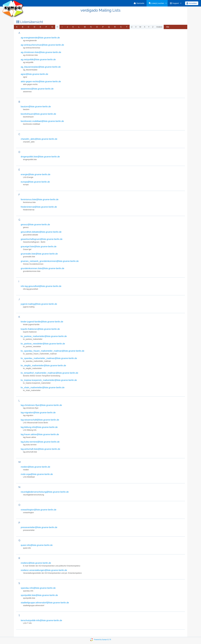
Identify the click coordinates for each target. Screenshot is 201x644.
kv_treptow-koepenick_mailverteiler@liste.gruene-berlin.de (49, 380)
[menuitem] (139, 3)
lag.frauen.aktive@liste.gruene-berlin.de (40, 434)
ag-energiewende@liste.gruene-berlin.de (40, 38)
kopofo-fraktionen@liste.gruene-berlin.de (40, 329)
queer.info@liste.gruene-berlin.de (37, 545)
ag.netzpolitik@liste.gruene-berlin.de (38, 59)
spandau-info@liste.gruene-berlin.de (38, 588)
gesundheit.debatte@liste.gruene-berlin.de (41, 232)
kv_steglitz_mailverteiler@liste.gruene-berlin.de (43, 365)
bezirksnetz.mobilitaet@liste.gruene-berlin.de (42, 121)
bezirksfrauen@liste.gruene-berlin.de (39, 114)
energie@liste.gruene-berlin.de (36, 174)
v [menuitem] (136, 27)
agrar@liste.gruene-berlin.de (35, 74)
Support (174, 3)
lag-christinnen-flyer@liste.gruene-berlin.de (41, 405)
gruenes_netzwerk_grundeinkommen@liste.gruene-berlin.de (50, 261)
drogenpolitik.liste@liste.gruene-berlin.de (40, 157)
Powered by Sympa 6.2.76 (103, 640)
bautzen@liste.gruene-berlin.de (36, 106)
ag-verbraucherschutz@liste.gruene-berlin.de (42, 45)
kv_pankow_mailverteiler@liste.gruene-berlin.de (44, 336)
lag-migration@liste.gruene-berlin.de (38, 412)
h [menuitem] (57, 27)
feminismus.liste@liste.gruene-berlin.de (40, 199)
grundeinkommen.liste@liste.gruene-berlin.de (43, 268)
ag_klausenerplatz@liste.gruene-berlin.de (41, 67)
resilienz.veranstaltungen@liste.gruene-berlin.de (44, 570)
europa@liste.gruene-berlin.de (35, 182)
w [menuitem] (140, 27)
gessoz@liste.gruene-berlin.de (35, 224)
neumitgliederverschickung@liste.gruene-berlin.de (45, 492)
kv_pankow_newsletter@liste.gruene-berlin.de (43, 344)
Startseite (139, 3)
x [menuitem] (145, 27)
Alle (168, 27)
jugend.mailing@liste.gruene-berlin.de (39, 304)
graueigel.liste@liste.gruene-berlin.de (39, 246)
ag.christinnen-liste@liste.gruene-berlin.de (41, 52)
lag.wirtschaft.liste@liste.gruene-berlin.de (41, 449)
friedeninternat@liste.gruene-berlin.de (39, 207)
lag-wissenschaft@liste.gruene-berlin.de (40, 420)
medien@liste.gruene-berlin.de (36, 467)
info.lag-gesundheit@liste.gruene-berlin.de (41, 286)
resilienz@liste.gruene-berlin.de (36, 563)
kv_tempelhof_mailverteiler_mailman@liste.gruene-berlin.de (50, 373)
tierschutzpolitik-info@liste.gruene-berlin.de (41, 620)
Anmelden (192, 3)
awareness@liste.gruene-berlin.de (37, 89)
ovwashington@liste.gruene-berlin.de (39, 510)
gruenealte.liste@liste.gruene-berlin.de (39, 254)
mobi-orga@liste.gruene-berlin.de (37, 474)
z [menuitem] (153, 27)
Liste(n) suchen (156, 3)
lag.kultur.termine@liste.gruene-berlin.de (40, 442)
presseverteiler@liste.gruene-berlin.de (39, 527)
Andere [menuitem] (159, 27)
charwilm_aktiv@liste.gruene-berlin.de (39, 139)
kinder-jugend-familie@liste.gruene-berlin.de (42, 322)
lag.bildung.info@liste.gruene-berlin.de (39, 427)
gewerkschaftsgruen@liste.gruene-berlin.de (42, 239)
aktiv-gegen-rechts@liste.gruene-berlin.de (41, 81)
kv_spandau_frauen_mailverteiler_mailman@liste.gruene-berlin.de (53, 351)
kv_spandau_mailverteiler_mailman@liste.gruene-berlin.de (49, 358)
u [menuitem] (132, 27)
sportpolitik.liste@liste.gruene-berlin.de (39, 595)
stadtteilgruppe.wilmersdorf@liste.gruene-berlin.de (45, 603)
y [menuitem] (149, 27)
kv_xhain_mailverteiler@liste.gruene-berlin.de (43, 387)
